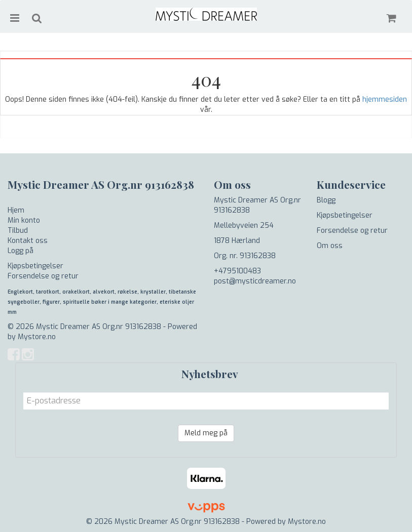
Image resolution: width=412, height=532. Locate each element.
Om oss (330, 246)
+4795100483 (237, 271)
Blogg (326, 200)
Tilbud (18, 231)
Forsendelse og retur (43, 276)
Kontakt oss (28, 241)
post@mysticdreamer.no (255, 281)
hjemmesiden (385, 99)
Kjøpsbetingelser (35, 266)
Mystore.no (37, 337)
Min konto (24, 220)
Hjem (16, 210)
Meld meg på (206, 433)
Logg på (21, 251)
